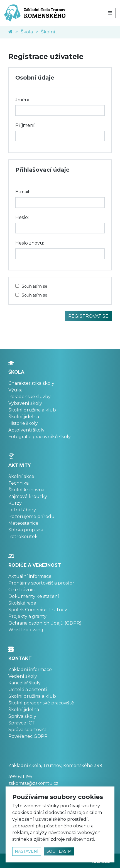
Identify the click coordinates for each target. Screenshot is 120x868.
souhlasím (59, 851)
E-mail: (23, 192)
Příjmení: (25, 125)
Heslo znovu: (30, 243)
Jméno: (23, 100)
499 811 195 (20, 777)
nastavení (27, 851)
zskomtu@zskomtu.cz (33, 783)
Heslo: (22, 217)
